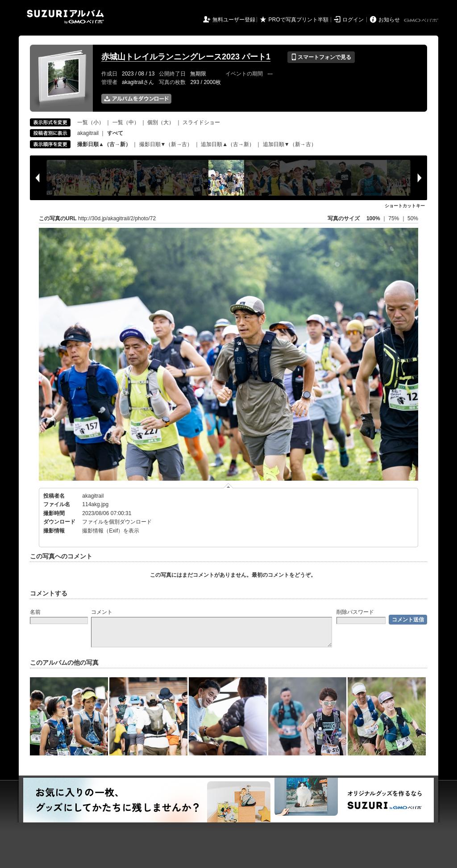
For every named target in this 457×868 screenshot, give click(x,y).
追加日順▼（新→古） (290, 144)
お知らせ (389, 20)
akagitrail (88, 133)
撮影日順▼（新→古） (166, 144)
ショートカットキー (405, 206)
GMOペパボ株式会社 (422, 21)
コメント (102, 612)
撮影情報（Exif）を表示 (111, 531)
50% (413, 218)
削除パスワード (355, 612)
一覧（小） (91, 122)
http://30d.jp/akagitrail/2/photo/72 (117, 218)
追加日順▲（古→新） (228, 144)
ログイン (353, 20)
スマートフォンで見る (321, 57)
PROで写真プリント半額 (299, 20)
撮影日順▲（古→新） (104, 144)
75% (394, 218)
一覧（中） (126, 122)
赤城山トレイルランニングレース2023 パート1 (186, 57)
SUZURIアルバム (65, 17)
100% (373, 218)
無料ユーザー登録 (234, 20)
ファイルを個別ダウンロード (117, 522)
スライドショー (201, 122)
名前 (35, 612)
